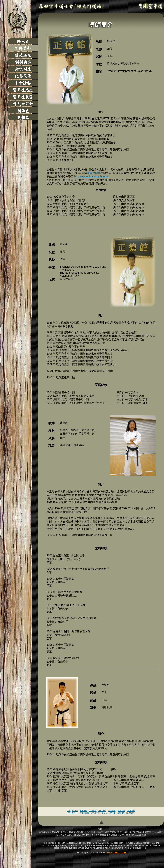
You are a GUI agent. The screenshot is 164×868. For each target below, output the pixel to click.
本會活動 (131, 811)
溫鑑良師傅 (94, 173)
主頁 (69, 811)
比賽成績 (122, 811)
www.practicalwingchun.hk (93, 176)
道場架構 (93, 811)
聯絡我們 (130, 813)
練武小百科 (95, 813)
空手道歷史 (73, 813)
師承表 (75, 811)
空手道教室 (84, 813)
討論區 (105, 813)
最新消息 (121, 813)
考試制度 (112, 811)
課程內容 (102, 811)
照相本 (113, 813)
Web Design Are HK (117, 853)
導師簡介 (83, 811)
